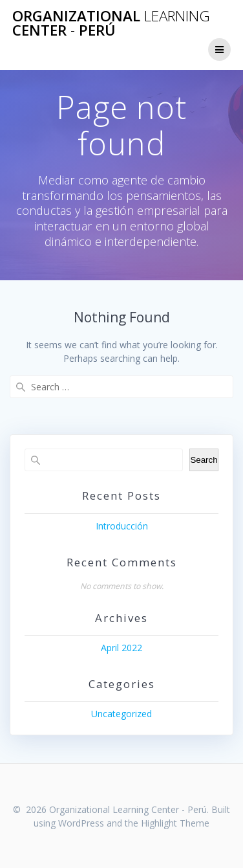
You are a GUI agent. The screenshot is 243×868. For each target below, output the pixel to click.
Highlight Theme (175, 823)
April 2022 (121, 648)
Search (204, 460)
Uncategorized (121, 714)
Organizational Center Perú (111, 24)
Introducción (122, 526)
